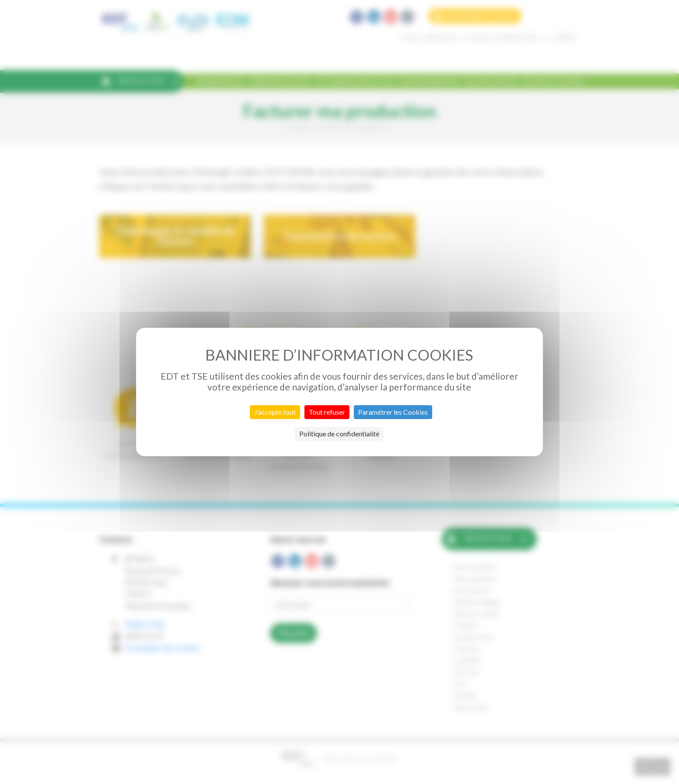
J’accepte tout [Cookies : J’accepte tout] (275, 412)
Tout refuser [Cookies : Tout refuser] (327, 412)
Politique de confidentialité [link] (339, 434)
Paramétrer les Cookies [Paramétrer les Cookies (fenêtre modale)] (393, 412)
